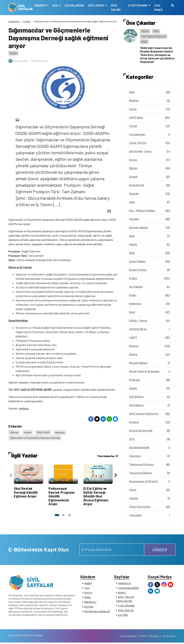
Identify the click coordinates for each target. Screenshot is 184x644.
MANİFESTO (125, 584)
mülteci (28, 432)
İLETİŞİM (123, 615)
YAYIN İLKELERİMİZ (129, 588)
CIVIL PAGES (158, 7)
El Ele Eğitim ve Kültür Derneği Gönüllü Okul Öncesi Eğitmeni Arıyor (96, 495)
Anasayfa (14, 21)
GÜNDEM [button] (40, 5)
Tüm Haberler (108, 455)
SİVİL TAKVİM (116, 7)
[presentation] (11, 474)
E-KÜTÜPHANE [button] (138, 5)
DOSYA (88, 593)
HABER (88, 584)
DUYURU (89, 607)
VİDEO (88, 598)
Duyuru (145, 31)
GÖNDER (160, 549)
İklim (156, 31)
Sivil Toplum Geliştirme (154, 36)
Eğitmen (14, 432)
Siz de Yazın (169, 637)
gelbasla (24, 408)
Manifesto (154, 637)
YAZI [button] (55, 5)
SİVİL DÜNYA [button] (96, 5)
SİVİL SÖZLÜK (126, 611)
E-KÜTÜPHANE (126, 606)
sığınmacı (61, 432)
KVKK (143, 637)
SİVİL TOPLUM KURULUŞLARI (125, 599)
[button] (57, 514)
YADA (144, 42)
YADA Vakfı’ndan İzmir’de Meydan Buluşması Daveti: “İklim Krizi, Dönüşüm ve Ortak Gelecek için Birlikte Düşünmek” (157, 55)
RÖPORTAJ (90, 602)
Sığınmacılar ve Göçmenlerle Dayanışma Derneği (35, 437)
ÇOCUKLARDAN (75, 5)
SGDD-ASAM (44, 432)
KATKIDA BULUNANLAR (97, 612)
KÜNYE (122, 593)
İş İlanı (27, 21)
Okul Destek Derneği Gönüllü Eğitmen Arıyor (26, 491)
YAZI (87, 588)
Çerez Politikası (128, 637)
